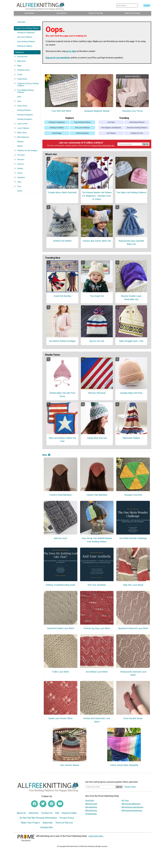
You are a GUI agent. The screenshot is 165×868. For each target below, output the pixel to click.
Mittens (20, 142)
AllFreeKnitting (91, 807)
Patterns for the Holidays (27, 151)
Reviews (21, 160)
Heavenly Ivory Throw (132, 111)
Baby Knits (22, 61)
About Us (21, 813)
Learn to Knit (22, 124)
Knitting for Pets (137, 133)
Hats (19, 101)
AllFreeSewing (91, 811)
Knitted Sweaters (82, 133)
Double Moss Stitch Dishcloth (62, 192)
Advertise (34, 813)
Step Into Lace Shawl (133, 585)
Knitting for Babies (25, 46)
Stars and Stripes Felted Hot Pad (62, 440)
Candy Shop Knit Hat (97, 438)
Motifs (20, 146)
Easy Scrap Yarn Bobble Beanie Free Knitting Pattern (97, 540)
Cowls (20, 74)
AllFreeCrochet (91, 804)
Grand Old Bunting (62, 296)
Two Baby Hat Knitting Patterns (131, 192)
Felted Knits (22, 79)
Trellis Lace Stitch (60, 672)
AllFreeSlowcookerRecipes (133, 807)
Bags (19, 66)
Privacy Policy (97, 146)
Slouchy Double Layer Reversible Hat (131, 298)
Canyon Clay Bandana (97, 495)
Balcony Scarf (60, 538)
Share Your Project (30, 823)
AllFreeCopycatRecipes (131, 804)
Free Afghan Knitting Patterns (25, 91)
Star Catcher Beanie (70, 765)
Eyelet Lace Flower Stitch (60, 718)
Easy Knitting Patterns (26, 42)
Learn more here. (96, 836)
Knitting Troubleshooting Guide (60, 585)
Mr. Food (125, 801)
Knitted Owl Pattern (62, 241)
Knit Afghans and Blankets (111, 128)
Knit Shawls (111, 133)
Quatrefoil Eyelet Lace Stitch (61, 628)
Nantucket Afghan (131, 438)
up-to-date (71, 51)
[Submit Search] (147, 6)
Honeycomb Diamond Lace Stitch (133, 673)
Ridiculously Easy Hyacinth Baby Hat (131, 243)
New (46, 455)
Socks (20, 173)
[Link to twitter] (43, 804)
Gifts (19, 97)
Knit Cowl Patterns (25, 37)
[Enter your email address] (100, 787)
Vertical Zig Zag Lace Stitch (97, 628)
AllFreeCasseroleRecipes (132, 811)
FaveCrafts (90, 801)
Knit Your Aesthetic (97, 585)
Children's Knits (23, 70)
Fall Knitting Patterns (137, 122)
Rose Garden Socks (133, 718)
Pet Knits (21, 155)
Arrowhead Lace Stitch (97, 672)
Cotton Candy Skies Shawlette (124, 765)
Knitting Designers (25, 119)
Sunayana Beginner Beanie (97, 111)
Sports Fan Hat (97, 341)
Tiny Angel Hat (97, 296)
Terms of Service (64, 823)
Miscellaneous (23, 137)
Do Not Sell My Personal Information (38, 818)
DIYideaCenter (91, 814)
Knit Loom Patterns (82, 128)
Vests (20, 191)
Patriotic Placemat (97, 393)
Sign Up (145, 144)
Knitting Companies (25, 115)
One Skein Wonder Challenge (133, 538)
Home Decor (22, 106)
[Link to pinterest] (51, 804)
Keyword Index (69, 813)
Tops (19, 182)
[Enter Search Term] (127, 5)
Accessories (22, 57)
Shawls (20, 168)
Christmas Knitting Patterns (137, 128)
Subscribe (21, 22)
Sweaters (21, 177)
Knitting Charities (24, 110)
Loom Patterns (23, 128)
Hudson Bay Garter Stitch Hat (97, 241)
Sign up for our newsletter (58, 58)
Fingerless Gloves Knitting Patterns (28, 85)
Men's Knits (22, 133)
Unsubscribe (47, 827)
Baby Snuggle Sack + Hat (131, 341)
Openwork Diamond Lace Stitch (133, 628)
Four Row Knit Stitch (61, 111)
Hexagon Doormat (133, 495)
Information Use (108, 146)
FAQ (57, 813)
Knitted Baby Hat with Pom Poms (62, 395)
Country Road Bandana (60, 495)
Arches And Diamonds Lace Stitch (97, 720)
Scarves (21, 164)
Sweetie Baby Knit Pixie (131, 393)
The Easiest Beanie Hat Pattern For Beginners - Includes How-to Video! (97, 196)
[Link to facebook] (34, 804)
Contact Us (47, 813)
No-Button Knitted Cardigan (62, 341)
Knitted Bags (57, 133)
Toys (19, 186)
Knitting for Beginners (26, 33)
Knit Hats (111, 122)
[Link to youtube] (60, 804)
